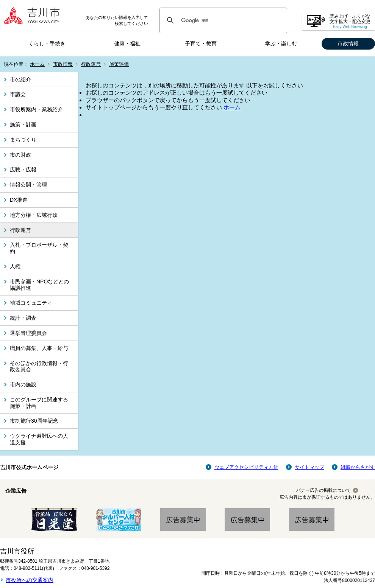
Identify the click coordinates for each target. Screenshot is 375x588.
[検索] (222, 20)
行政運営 (91, 64)
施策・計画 (23, 124)
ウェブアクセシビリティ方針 (246, 467)
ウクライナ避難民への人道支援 (39, 439)
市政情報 (348, 44)
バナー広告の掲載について (323, 490)
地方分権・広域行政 (34, 215)
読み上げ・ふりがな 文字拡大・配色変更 (350, 21)
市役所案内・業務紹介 (36, 109)
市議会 (18, 94)
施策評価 (119, 64)
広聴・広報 (23, 170)
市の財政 (20, 155)
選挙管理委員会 (28, 333)
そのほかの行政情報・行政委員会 (39, 366)
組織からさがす (358, 467)
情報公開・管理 (28, 185)
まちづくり (23, 140)
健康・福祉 (127, 44)
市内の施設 (23, 384)
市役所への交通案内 (30, 580)
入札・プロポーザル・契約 (39, 248)
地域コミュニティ (31, 303)
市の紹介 (20, 79)
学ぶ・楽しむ (281, 44)
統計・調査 (23, 318)
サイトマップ (309, 467)
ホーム (37, 64)
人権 (15, 266)
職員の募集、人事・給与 (39, 348)
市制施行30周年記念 (34, 421)
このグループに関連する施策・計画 (39, 403)
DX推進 (19, 200)
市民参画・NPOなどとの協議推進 (39, 285)
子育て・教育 (201, 44)
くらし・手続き (47, 44)
